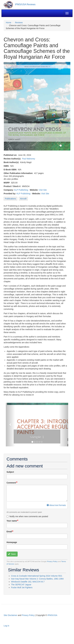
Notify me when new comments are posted (27, 516)
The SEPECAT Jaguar (21, 585)
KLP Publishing (21, 190)
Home (9, 23)
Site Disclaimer (10, 615)
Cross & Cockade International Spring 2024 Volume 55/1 (37, 576)
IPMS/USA (52, 615)
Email (9, 532)
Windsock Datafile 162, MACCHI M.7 (28, 582)
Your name (12, 521)
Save (12, 554)
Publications (10, 199)
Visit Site (43, 190)
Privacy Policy (52, 561)
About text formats (56, 505)
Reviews (19, 23)
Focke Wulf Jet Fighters (22, 587)
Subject (10, 472)
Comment (11, 483)
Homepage (12, 542)
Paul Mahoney (29, 159)
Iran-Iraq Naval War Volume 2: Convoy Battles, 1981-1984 (37, 579)
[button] (10, 425)
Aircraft (23, 199)
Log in (6, 626)
